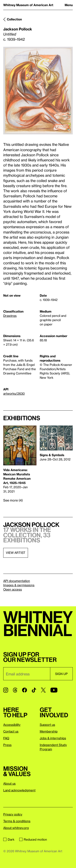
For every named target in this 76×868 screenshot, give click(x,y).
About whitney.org (16, 828)
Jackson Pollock (18, 29)
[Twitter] (43, 690)
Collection (14, 19)
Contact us (11, 731)
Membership (49, 731)
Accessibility (12, 725)
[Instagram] (6, 690)
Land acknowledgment (19, 790)
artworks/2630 (14, 393)
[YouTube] (54, 690)
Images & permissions (19, 585)
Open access (13, 589)
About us (9, 783)
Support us (47, 725)
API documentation (17, 581)
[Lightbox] (38, 91)
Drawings (10, 316)
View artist (16, 553)
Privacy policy (13, 814)
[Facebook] (25, 690)
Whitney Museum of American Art (28, 5)
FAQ (6, 738)
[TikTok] (34, 690)
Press (7, 745)
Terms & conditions (17, 821)
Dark (9, 839)
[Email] (27, 674)
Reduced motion (33, 839)
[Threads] (15, 690)
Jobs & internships (53, 738)
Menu (69, 5)
